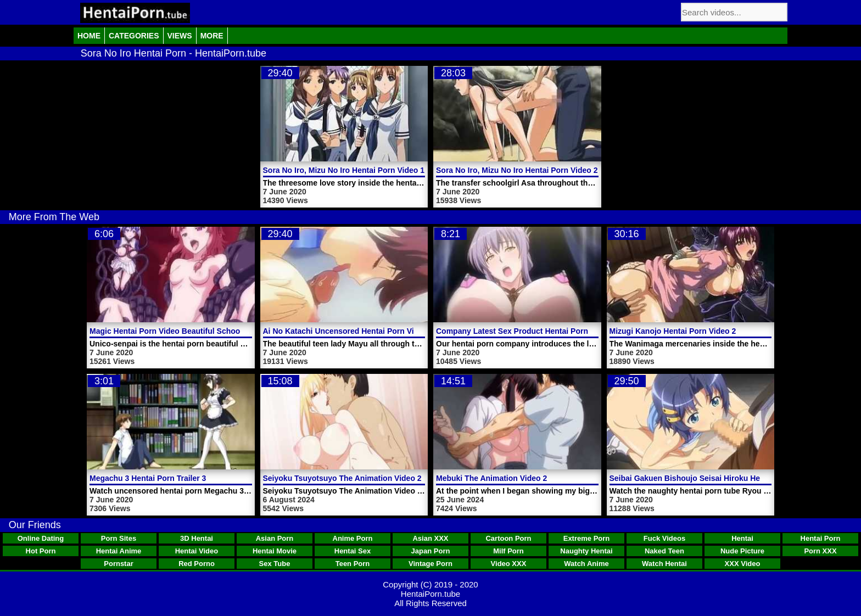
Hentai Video (197, 551)
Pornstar (118, 564)
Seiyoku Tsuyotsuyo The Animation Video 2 (342, 478)
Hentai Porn (821, 538)
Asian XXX (430, 538)
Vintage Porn (431, 564)
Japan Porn (431, 551)
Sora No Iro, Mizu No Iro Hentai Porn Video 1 (344, 170)
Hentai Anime (119, 551)
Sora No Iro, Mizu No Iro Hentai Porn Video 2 (517, 170)
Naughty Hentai (586, 551)
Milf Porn (508, 551)
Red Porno (197, 564)
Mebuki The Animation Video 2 (491, 478)
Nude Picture (742, 551)
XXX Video (743, 564)
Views (180, 36)
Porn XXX (820, 551)
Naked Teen (664, 551)
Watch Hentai (664, 564)
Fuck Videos (664, 538)
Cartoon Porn (508, 538)
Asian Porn (275, 538)
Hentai (742, 538)
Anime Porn (353, 538)
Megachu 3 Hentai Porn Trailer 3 (148, 478)
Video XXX (509, 564)
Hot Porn (41, 551)
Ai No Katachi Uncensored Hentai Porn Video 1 (349, 331)
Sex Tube (275, 564)
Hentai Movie (275, 551)
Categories (134, 36)
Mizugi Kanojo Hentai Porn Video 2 (673, 331)
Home (89, 36)
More (212, 36)
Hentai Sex (353, 551)
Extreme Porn (587, 538)
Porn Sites (119, 538)
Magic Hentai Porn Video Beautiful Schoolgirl (172, 331)
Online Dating (41, 538)
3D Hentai (197, 538)
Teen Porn (353, 564)
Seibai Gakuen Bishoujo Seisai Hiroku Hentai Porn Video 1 (716, 478)
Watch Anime (586, 564)
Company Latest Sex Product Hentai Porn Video (524, 331)
